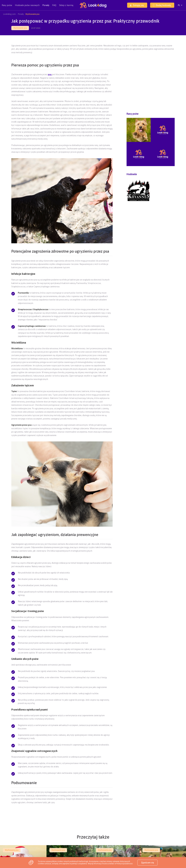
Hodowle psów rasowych (27, 7)
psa (50, 74)
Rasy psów (7, 7)
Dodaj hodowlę (162, 5)
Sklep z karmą (66, 5)
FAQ (54, 5)
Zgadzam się (147, 863)
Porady (46, 5)
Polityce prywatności (125, 864)
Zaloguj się (137, 5)
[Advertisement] (62, 813)
